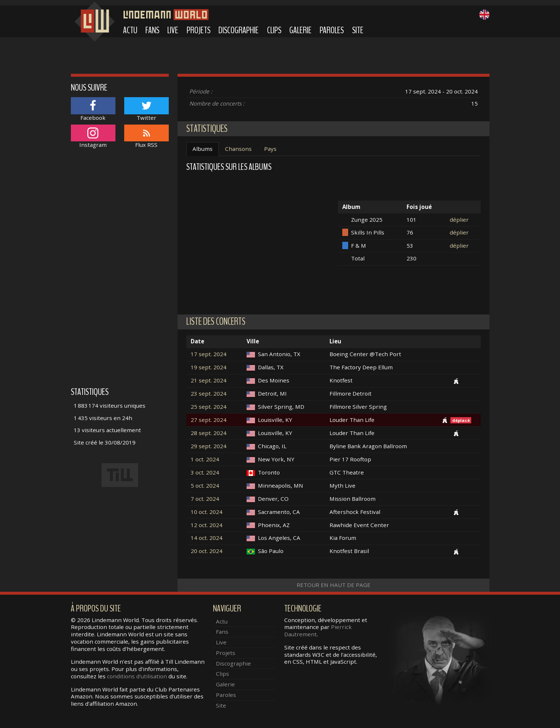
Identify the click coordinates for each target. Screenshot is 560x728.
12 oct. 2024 (207, 525)
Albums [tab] (203, 149)
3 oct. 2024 (205, 472)
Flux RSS (146, 136)
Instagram (93, 136)
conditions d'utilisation (137, 676)
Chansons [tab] (238, 149)
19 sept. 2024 (209, 367)
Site (358, 30)
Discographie (239, 30)
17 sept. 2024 (209, 354)
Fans (152, 30)
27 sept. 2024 (209, 420)
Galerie (300, 30)
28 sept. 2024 (209, 433)
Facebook (93, 109)
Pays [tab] (270, 149)
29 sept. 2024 (209, 446)
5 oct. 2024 (205, 486)
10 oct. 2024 (207, 512)
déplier (459, 220)
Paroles (332, 30)
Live (173, 30)
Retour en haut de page (334, 585)
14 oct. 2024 (207, 538)
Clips (274, 30)
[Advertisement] (120, 271)
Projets (199, 30)
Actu (130, 30)
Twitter (146, 109)
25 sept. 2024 (209, 407)
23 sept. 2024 (209, 394)
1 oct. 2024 (205, 459)
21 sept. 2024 (209, 380)
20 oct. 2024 (207, 551)
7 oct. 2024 (205, 499)
